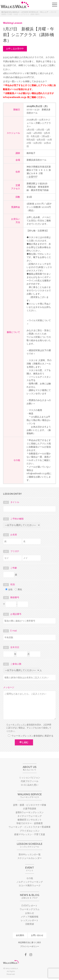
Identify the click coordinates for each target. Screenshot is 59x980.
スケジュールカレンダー (30, 858)
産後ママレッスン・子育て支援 (30, 834)
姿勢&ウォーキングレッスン (30, 812)
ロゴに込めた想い (30, 785)
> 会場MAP (32, 177)
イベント (30, 869)
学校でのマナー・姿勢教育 (30, 823)
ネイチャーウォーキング (30, 816)
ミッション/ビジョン (30, 778)
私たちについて (30, 768)
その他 (30, 878)
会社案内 (20, 935)
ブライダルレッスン (30, 831)
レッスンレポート (30, 920)
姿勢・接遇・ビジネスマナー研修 (30, 805)
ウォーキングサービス (30, 796)
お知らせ (30, 913)
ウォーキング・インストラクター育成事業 (30, 827)
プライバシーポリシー (30, 946)
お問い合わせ (37, 935)
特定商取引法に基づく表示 (30, 942)
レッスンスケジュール (30, 845)
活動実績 (30, 924)
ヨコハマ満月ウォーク (30, 885)
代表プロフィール (30, 781)
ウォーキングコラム (30, 909)
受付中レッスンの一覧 (30, 854)
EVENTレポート (29, 906)
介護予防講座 (30, 809)
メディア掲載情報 (30, 917)
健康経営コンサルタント (30, 820)
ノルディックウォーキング (30, 882)
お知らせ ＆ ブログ (30, 896)
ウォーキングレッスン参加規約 (21, 725)
